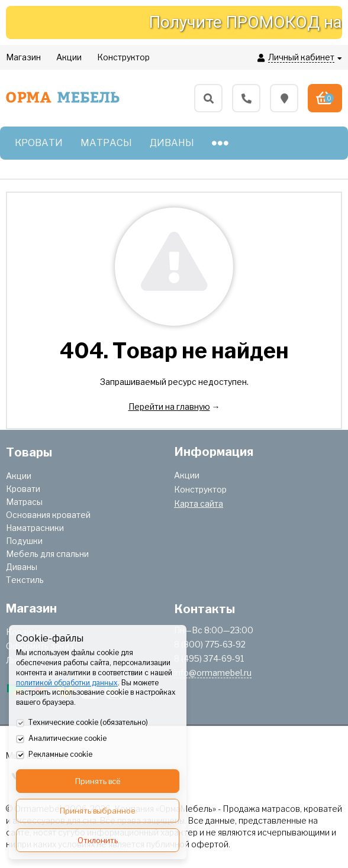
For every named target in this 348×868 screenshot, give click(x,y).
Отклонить (98, 840)
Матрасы (24, 502)
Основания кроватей (48, 515)
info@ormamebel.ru (213, 673)
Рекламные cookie (54, 755)
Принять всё (98, 781)
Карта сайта (199, 503)
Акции (19, 476)
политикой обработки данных (67, 683)
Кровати (23, 489)
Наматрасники (35, 528)
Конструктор (200, 489)
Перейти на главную (169, 407)
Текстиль (25, 580)
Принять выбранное (98, 811)
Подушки (24, 541)
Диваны (22, 567)
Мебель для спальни (47, 554)
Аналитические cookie (61, 739)
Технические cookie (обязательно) (82, 723)
